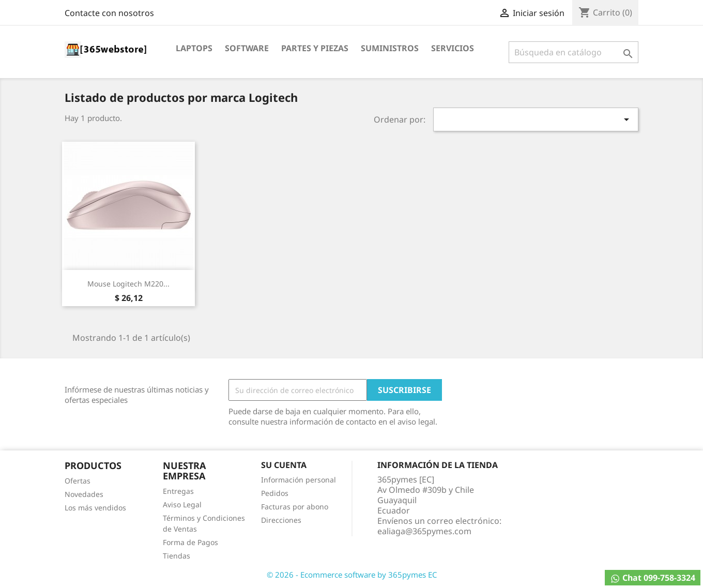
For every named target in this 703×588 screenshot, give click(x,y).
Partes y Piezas (315, 48)
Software (247, 48)
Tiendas (177, 556)
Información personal (299, 480)
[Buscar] (574, 52)
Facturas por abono (295, 507)
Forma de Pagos (190, 542)
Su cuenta (284, 465)
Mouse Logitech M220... (128, 284)
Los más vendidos (95, 508)
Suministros (390, 48)
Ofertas (78, 481)
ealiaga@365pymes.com (424, 531)
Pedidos (275, 493)
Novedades (84, 494)
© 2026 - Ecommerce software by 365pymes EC (352, 575)
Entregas (178, 491)
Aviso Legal (182, 504)
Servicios (453, 48)
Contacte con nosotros (109, 13)
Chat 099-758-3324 (653, 578)
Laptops (194, 48)
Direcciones (281, 520)
